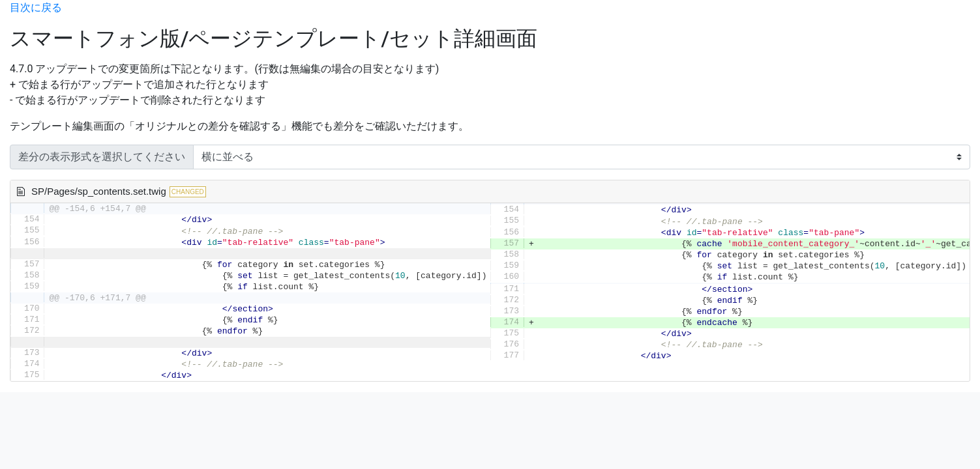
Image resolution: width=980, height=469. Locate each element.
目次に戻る (36, 7)
